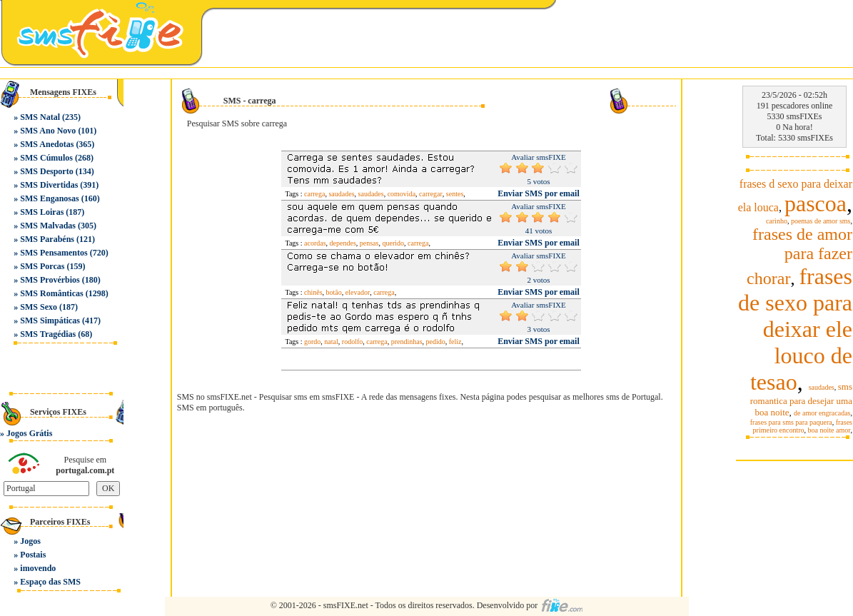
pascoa (816, 203)
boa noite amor (829, 430)
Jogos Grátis (29, 433)
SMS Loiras (42, 212)
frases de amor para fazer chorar (799, 256)
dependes (343, 243)
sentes (455, 194)
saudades (341, 194)
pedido (436, 342)
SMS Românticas (51, 293)
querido (393, 243)
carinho (777, 221)
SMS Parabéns (47, 239)
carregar (431, 194)
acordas (315, 243)
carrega (314, 194)
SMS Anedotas (47, 144)
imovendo (38, 568)
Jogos (30, 541)
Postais (33, 555)
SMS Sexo (39, 307)
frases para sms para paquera (791, 422)
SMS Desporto (46, 171)
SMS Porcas (42, 266)
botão (334, 292)
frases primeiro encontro (803, 426)
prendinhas (407, 342)
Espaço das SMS (50, 582)
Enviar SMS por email (539, 193)
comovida (402, 194)
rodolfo (352, 342)
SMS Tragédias (48, 334)
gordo (312, 342)
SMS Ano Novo (48, 131)
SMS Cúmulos (46, 158)
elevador (358, 292)
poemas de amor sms (821, 221)
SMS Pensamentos (54, 253)
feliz (455, 342)
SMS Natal (40, 117)
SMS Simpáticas (50, 320)
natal (331, 342)
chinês (313, 292)
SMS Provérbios (50, 280)
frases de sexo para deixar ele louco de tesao (795, 329)
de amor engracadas (822, 413)
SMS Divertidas (49, 185)
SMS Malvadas (48, 226)
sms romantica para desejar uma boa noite (801, 399)
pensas (369, 243)
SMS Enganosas (49, 198)
